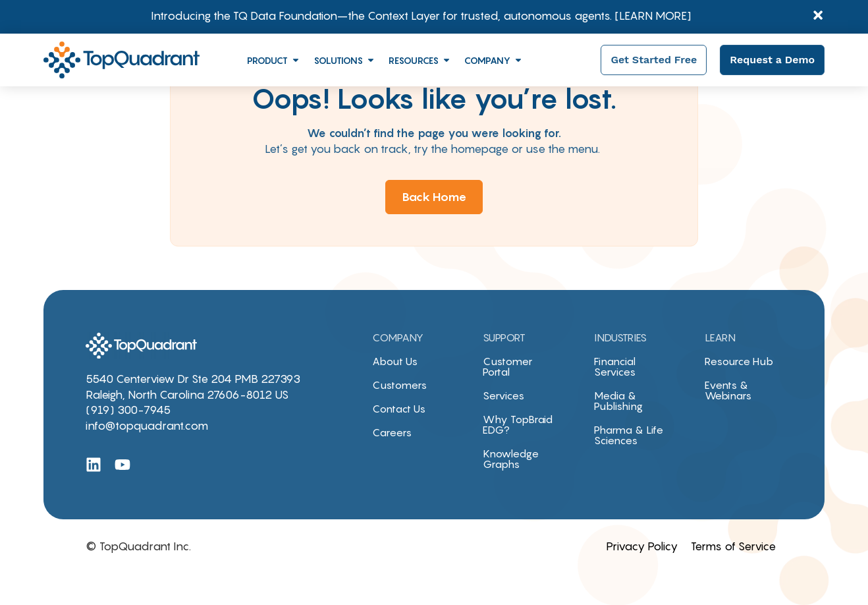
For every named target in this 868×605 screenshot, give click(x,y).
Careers (392, 432)
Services (503, 395)
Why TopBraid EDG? (518, 424)
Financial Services (615, 366)
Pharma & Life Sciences (629, 435)
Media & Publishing (618, 401)
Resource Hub (739, 361)
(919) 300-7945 (128, 410)
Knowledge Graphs (511, 459)
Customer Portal (507, 366)
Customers (399, 385)
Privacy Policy (642, 546)
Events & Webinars (728, 390)
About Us (395, 361)
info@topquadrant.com (147, 426)
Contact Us (399, 409)
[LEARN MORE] (653, 16)
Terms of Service (733, 546)
